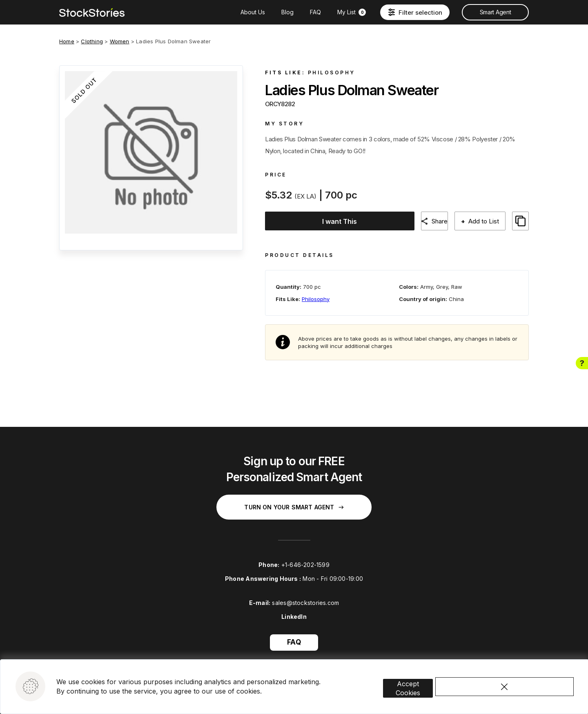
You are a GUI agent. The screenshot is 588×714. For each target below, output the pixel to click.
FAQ (315, 12)
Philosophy (332, 73)
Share (435, 221)
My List (352, 12)
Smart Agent (495, 12)
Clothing (92, 41)
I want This (335, 221)
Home (67, 41)
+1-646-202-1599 (305, 559)
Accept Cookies (420, 672)
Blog (287, 12)
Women (120, 41)
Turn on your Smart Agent (294, 501)
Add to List (482, 221)
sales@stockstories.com (305, 597)
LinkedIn (294, 610)
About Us (253, 12)
